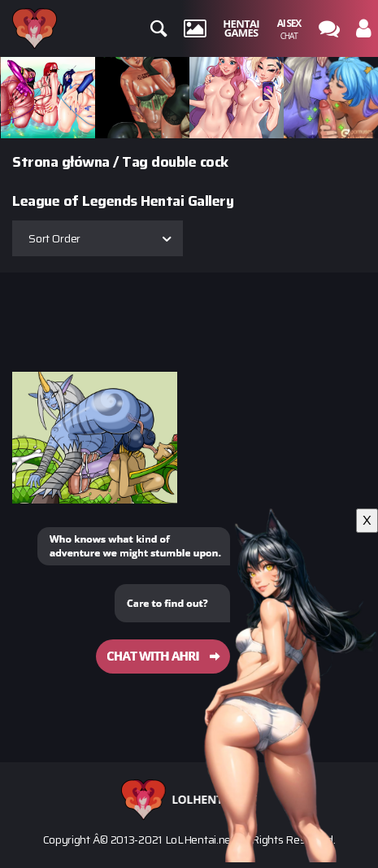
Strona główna (61, 162)
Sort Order (54, 238)
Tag (135, 162)
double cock (190, 162)
